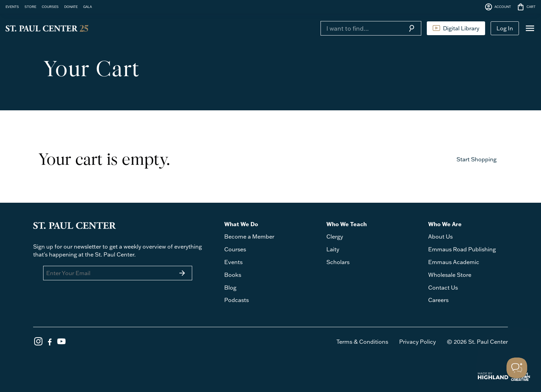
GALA (87, 7)
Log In (505, 28)
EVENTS (12, 7)
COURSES (50, 7)
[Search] (361, 28)
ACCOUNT (498, 7)
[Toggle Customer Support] (517, 368)
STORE (30, 7)
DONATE (71, 7)
